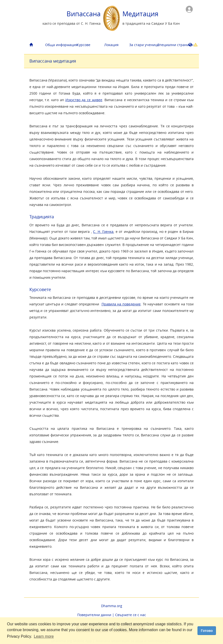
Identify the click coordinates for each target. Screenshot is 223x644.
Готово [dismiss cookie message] (207, 631)
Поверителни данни (94, 615)
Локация (111, 45)
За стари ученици (141, 45)
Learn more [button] (44, 636)
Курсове (84, 45)
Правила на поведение (121, 304)
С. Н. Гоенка (103, 232)
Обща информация (57, 45)
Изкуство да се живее (84, 100)
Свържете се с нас (131, 615)
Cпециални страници (169, 45)
